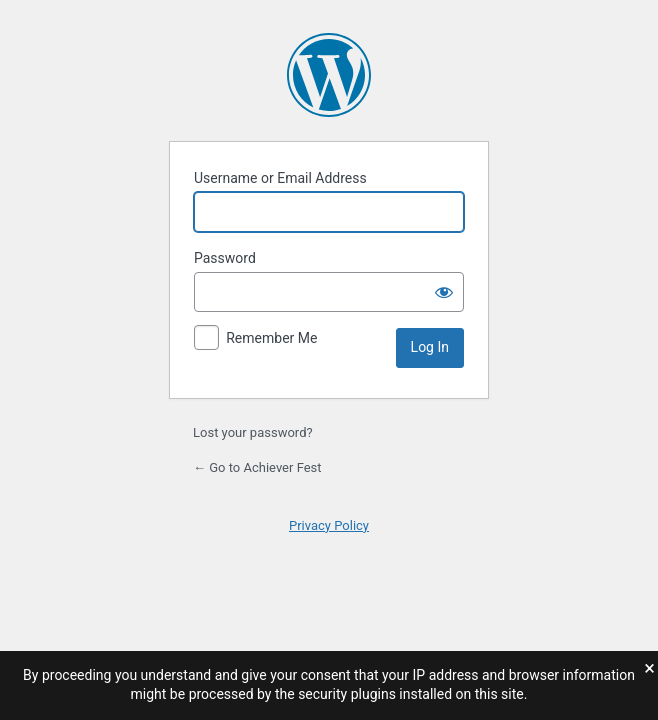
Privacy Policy (329, 525)
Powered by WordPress (329, 75)
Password (225, 258)
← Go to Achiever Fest (257, 467)
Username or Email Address (280, 178)
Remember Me (271, 338)
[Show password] (444, 292)
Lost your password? (253, 432)
